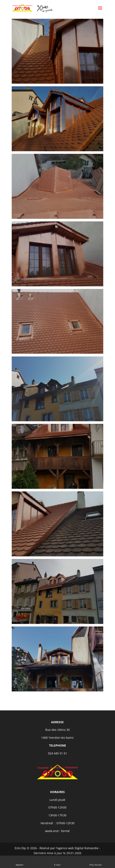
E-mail (58, 862)
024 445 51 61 (57, 753)
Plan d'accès (96, 862)
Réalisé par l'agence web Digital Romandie (69, 848)
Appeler (20, 862)
